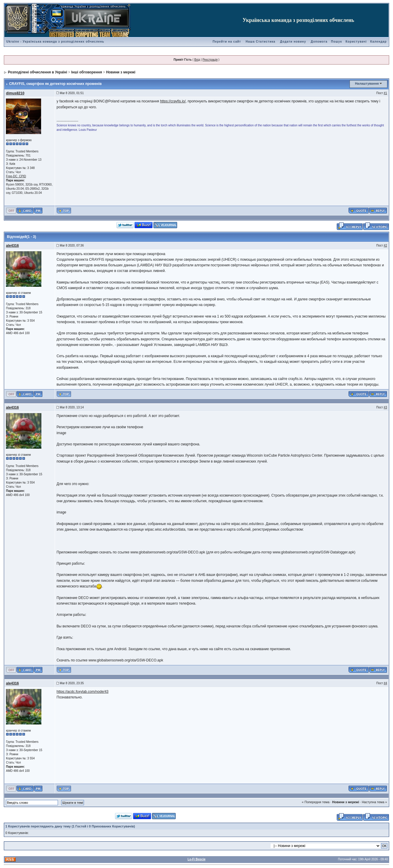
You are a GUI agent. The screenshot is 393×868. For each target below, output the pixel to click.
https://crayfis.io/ (173, 101)
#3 (385, 407)
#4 (385, 683)
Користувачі (356, 42)
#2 (385, 245)
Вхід (197, 60)
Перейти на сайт (227, 42)
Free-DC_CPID (16, 176)
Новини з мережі (121, 72)
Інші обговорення (87, 72)
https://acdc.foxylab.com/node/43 (82, 692)
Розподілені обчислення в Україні (38, 72)
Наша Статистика (261, 42)
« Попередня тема (316, 802)
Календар (379, 42)
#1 (385, 93)
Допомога (319, 42)
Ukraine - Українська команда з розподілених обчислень (55, 42)
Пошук (336, 42)
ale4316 (12, 246)
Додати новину (293, 42)
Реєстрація (210, 60)
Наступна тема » (374, 802)
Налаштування (367, 83)
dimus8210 (15, 93)
